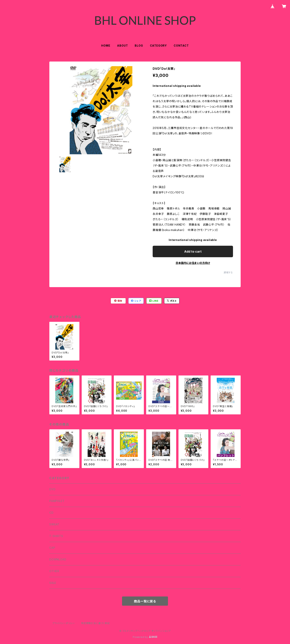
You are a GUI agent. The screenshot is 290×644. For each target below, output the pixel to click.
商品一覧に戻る (145, 601)
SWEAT (54, 524)
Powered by (145, 637)
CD (51, 513)
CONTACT (181, 46)
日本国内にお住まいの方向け (193, 263)
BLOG (139, 46)
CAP (52, 548)
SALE (53, 583)
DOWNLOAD (58, 559)
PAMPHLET (57, 501)
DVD (52, 489)
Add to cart (193, 251)
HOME (106, 46)
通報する (228, 272)
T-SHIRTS (56, 536)
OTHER (54, 571)
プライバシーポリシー (64, 623)
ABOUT (122, 46)
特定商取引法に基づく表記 (95, 623)
